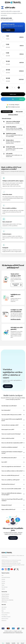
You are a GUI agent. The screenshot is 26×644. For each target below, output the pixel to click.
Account (22, 643)
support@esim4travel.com (9, 633)
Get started (8, 386)
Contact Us (13, 538)
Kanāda (3, 579)
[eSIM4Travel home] (13, 2)
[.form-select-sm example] (13, 88)
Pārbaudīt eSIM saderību (17, 285)
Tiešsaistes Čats (19, 633)
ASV (3, 575)
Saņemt (8, 30)
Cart (18, 643)
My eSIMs (13, 643)
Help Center (4, 607)
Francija (3, 581)
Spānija (3, 583)
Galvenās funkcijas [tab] (7, 112)
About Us (4, 609)
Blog (3, 611)
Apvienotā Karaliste (6, 577)
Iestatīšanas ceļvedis (6, 617)
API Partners (4, 602)
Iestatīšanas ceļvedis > (16, 319)
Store (3, 643)
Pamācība (8, 643)
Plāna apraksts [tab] (19, 112)
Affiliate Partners (5, 596)
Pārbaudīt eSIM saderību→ (8, 20)
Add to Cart (13, 94)
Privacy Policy (5, 615)
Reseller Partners (5, 598)
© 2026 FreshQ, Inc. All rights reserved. (13, 631)
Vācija (3, 585)
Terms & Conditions (6, 613)
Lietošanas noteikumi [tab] (13, 115)
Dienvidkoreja (5, 587)
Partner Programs (5, 594)
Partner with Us (5, 619)
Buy (18, 99)
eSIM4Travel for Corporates (7, 600)
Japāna (3, 589)
